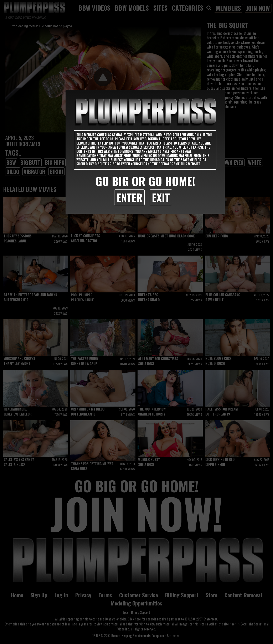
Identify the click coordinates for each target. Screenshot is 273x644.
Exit (161, 197)
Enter (129, 197)
